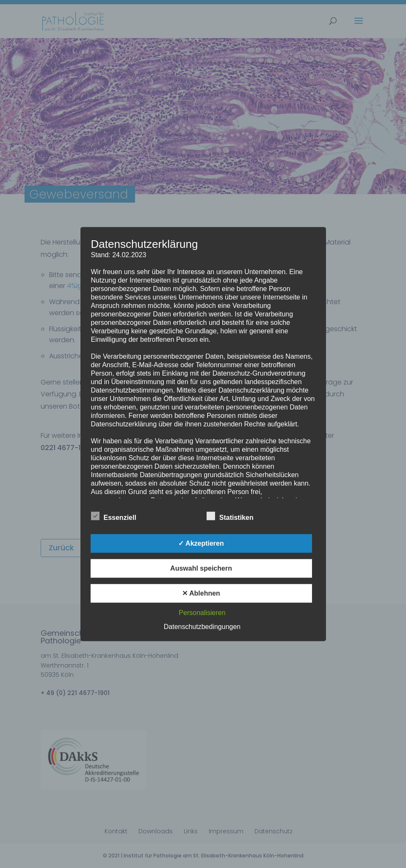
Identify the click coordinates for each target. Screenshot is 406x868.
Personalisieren (202, 612)
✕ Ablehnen (201, 593)
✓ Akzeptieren (201, 543)
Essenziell (114, 516)
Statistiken (230, 516)
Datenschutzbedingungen (202, 626)
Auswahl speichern (201, 568)
